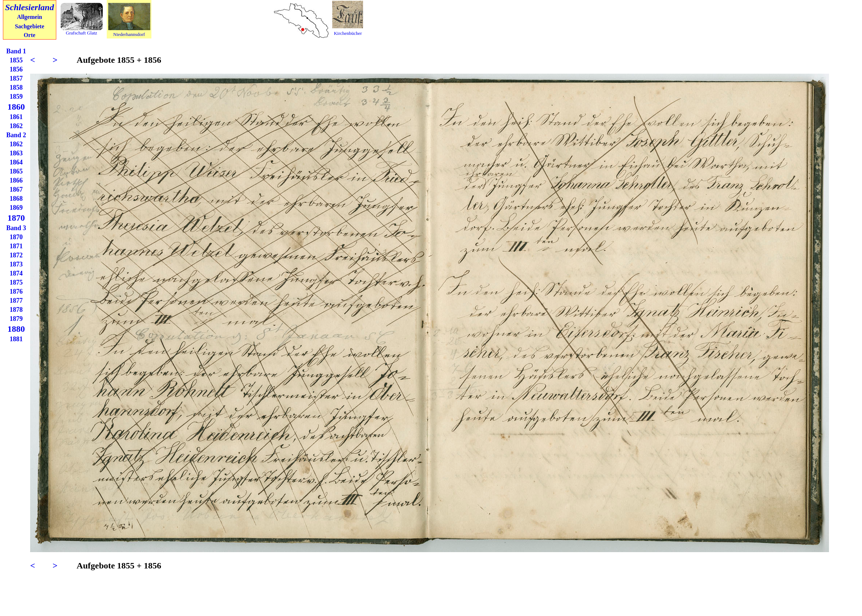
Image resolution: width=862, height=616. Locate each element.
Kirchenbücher (348, 33)
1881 (16, 339)
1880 (16, 329)
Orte (29, 35)
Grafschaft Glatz (81, 33)
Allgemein (30, 17)
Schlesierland (30, 7)
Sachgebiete (30, 26)
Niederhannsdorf (129, 34)
